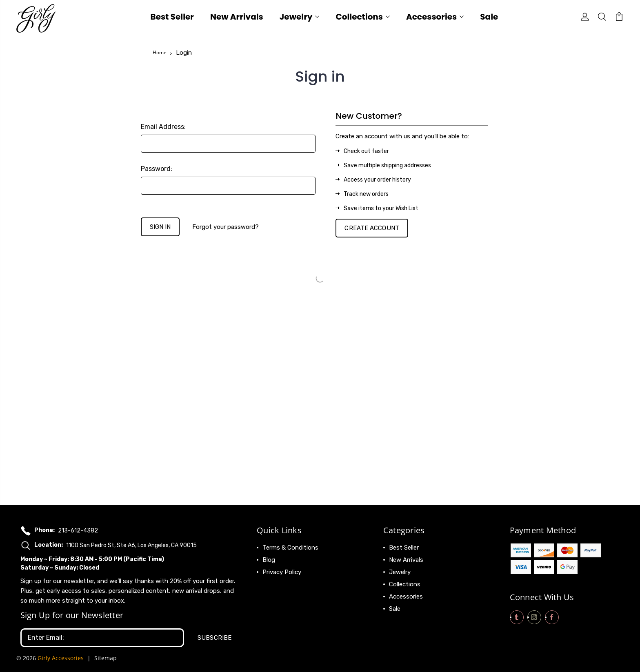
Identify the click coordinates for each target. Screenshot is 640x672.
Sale (489, 18)
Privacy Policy (282, 572)
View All (400, 621)
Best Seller (172, 18)
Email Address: (163, 127)
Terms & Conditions (290, 548)
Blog (269, 560)
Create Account (372, 228)
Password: (157, 169)
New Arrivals (237, 18)
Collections (363, 18)
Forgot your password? (226, 227)
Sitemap (106, 658)
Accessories (435, 18)
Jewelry (300, 18)
